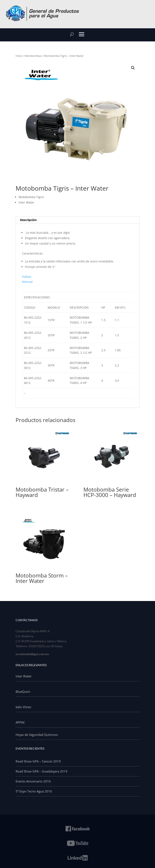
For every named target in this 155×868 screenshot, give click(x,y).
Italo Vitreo (23, 707)
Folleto (27, 277)
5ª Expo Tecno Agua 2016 (34, 791)
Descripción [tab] (28, 220)
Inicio (19, 56)
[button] (133, 68)
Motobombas (33, 56)
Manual (27, 282)
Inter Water (24, 676)
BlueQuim (23, 692)
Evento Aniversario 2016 (33, 781)
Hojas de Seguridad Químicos (37, 735)
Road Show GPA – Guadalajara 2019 (42, 771)
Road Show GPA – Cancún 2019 (38, 761)
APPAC (20, 722)
